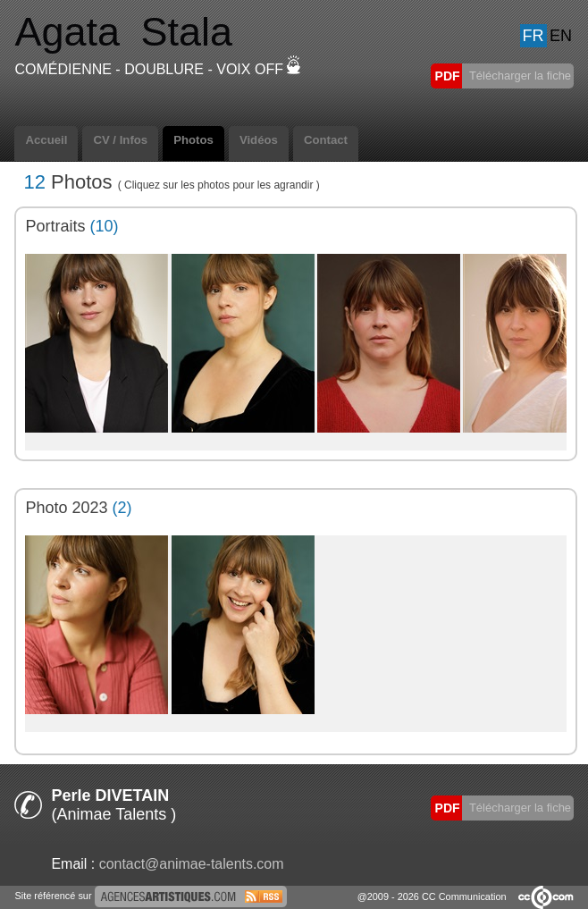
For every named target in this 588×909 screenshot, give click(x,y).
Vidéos (259, 140)
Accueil (46, 140)
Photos (193, 140)
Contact (326, 140)
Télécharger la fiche (519, 76)
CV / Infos (120, 140)
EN (561, 36)
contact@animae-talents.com (192, 864)
